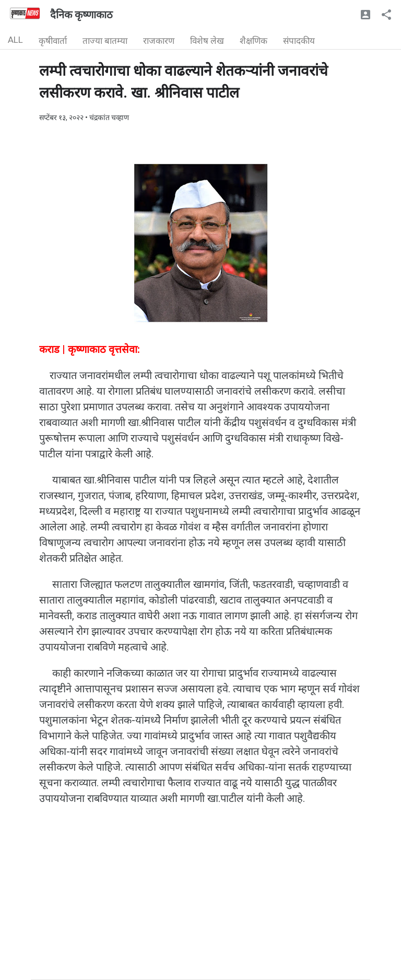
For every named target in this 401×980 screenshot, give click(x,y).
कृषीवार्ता (53, 41)
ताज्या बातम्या (105, 41)
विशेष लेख (207, 41)
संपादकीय (299, 41)
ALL (15, 40)
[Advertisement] (200, 906)
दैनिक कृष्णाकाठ (81, 15)
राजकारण (159, 41)
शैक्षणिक (253, 41)
